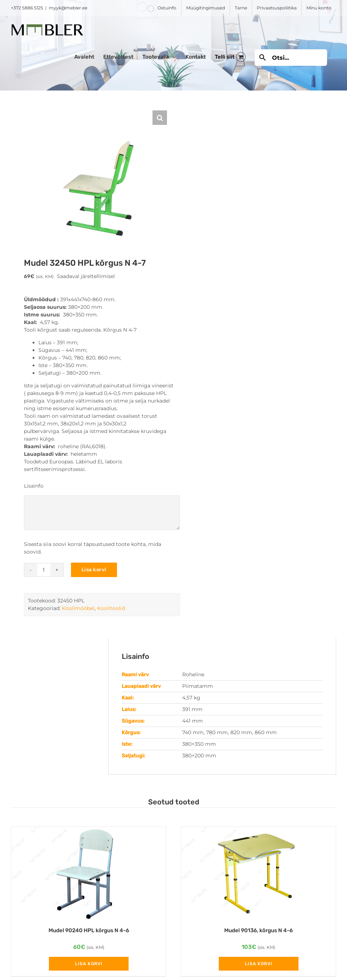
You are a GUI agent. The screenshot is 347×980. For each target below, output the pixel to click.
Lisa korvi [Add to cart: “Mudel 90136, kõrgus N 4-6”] (259, 964)
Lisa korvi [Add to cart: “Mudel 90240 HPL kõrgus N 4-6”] (89, 964)
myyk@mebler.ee (68, 8)
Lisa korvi (94, 570)
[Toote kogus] (44, 570)
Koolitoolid (111, 608)
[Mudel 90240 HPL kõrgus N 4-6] (89, 873)
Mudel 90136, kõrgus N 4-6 (258, 930)
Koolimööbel (78, 608)
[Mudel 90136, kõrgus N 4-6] (258, 873)
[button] (160, 118)
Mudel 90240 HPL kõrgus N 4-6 (89, 930)
